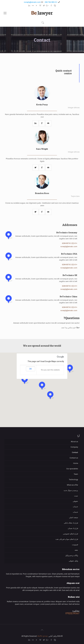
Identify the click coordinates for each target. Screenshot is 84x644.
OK (30, 369)
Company (74, 447)
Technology (73, 480)
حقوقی (75, 501)
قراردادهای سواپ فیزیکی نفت (67, 539)
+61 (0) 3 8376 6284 (70, 243)
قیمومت (75, 545)
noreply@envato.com (32, 2)
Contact (75, 452)
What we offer (72, 485)
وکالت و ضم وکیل (72, 555)
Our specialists (72, 469)
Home (76, 463)
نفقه (76, 550)
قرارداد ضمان (73, 528)
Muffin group (43, 636)
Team (76, 474)
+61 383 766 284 (51, 2)
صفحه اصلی (74, 517)
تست (76, 496)
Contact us (74, 458)
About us (74, 442)
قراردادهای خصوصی (70, 534)
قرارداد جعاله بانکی (71, 523)
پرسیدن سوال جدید (71, 490)
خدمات (75, 507)
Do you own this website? (50, 370)
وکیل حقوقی (73, 561)
